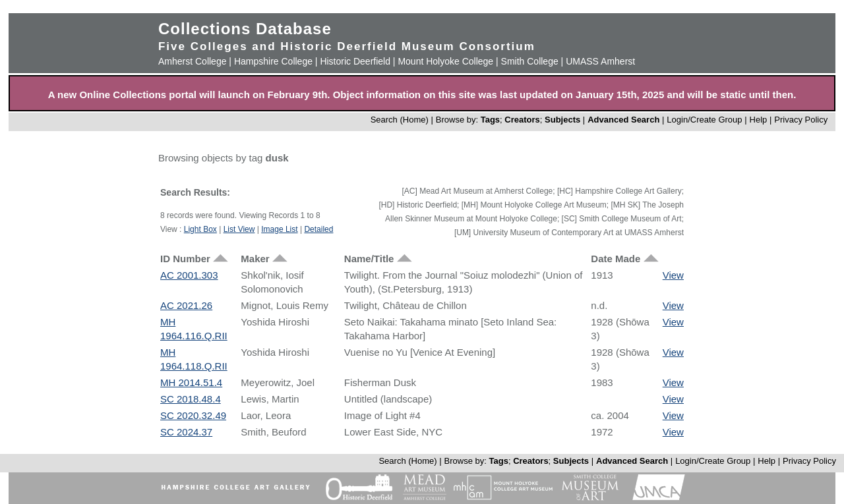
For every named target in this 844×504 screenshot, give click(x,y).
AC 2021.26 (186, 305)
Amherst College (193, 61)
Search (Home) (400, 120)
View (673, 275)
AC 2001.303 (189, 275)
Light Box (200, 229)
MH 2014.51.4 (191, 382)
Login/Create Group (706, 120)
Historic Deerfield (355, 61)
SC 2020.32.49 (193, 415)
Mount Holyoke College (445, 61)
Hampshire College (273, 61)
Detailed (318, 229)
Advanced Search (623, 120)
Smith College (530, 61)
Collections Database (245, 29)
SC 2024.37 (186, 432)
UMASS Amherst (600, 61)
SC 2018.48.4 (191, 399)
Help (759, 120)
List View (239, 229)
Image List (279, 229)
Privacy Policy (801, 120)
